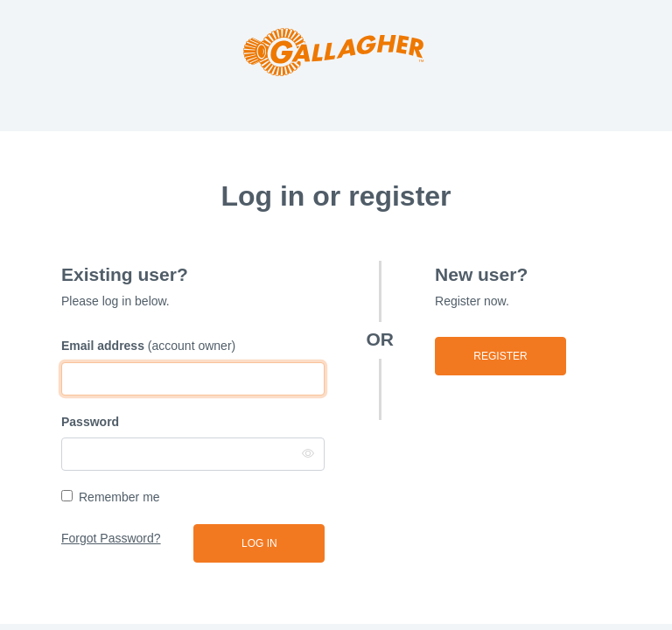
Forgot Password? (111, 538)
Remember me (119, 497)
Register (500, 356)
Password (90, 422)
